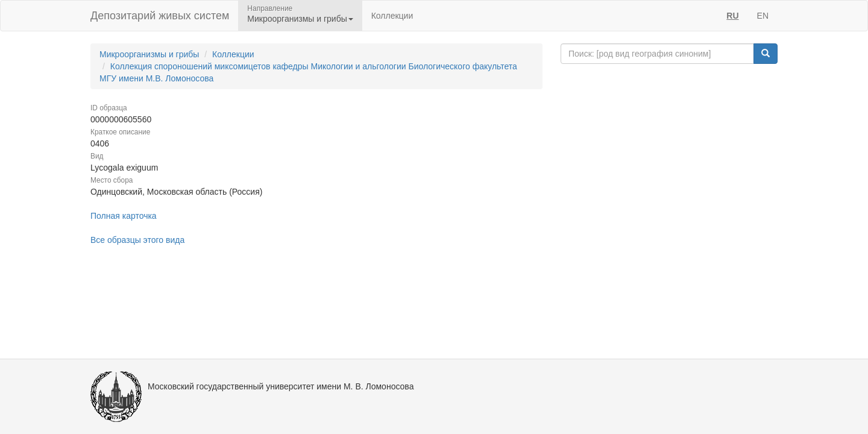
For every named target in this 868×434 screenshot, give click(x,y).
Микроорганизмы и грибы (149, 54)
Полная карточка (124, 216)
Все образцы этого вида (137, 240)
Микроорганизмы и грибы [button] (300, 19)
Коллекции (392, 16)
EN (763, 16)
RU (732, 16)
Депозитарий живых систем (160, 16)
